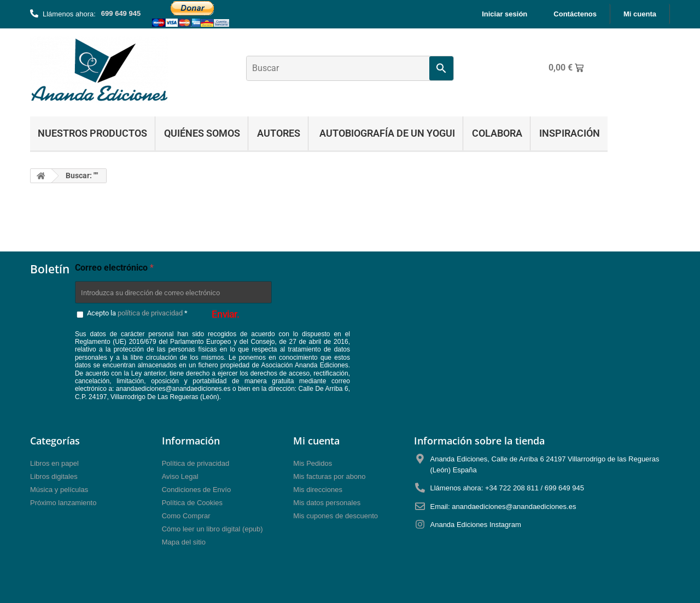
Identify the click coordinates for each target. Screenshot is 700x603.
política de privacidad (150, 313)
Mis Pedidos (313, 463)
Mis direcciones (318, 490)
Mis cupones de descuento (336, 516)
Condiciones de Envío (196, 490)
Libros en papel (54, 463)
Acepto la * (137, 313)
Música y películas (59, 490)
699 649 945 (121, 13)
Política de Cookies (192, 503)
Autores (279, 133)
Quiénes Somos (202, 133)
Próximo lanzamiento (63, 503)
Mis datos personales (327, 503)
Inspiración (570, 133)
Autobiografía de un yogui (386, 133)
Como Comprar (186, 516)
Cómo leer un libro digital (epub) (212, 529)
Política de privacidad (196, 463)
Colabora (497, 133)
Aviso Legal (180, 476)
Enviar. (226, 314)
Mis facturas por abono (329, 476)
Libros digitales (54, 476)
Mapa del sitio (184, 542)
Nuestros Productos (92, 133)
